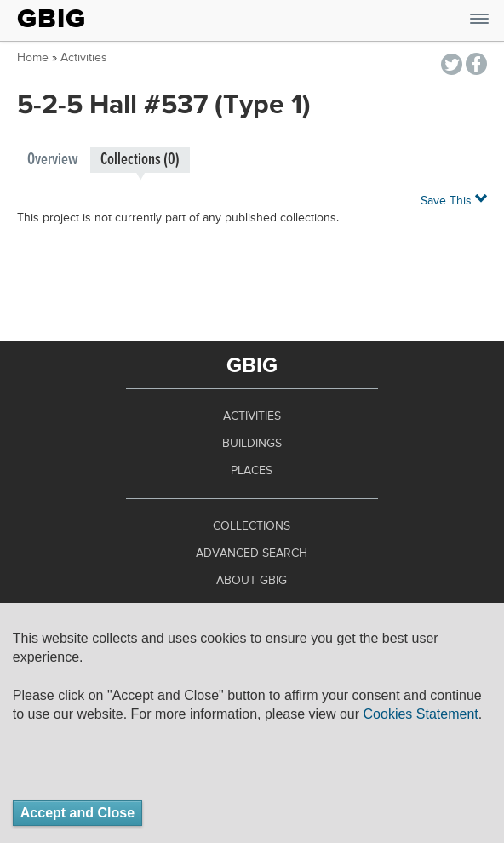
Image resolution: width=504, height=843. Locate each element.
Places (252, 471)
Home (33, 58)
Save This (454, 200)
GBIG (52, 19)
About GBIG (252, 581)
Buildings (252, 444)
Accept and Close (77, 813)
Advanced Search (252, 553)
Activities (84, 58)
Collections (252, 526)
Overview (53, 160)
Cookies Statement (421, 714)
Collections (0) (140, 160)
